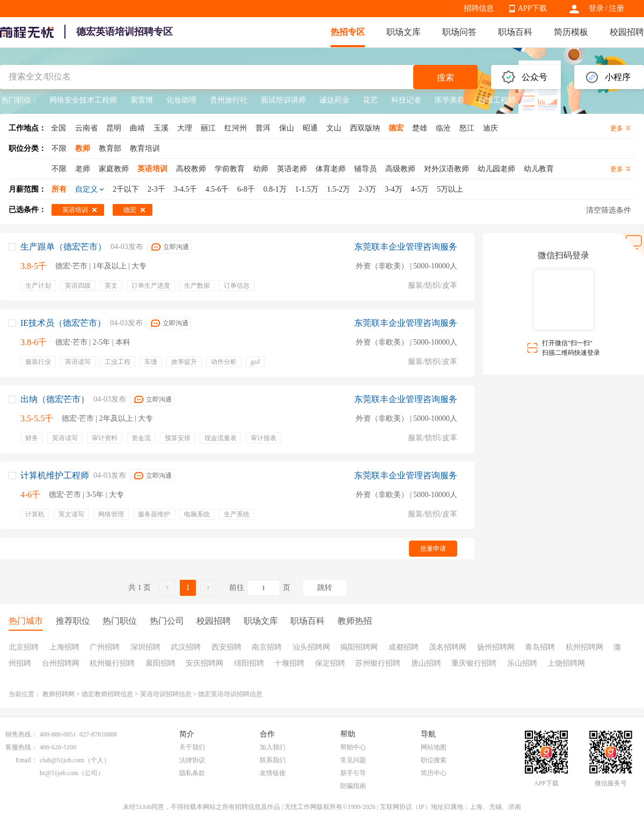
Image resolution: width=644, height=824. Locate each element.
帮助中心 (353, 747)
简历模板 (571, 32)
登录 (596, 8)
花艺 (370, 100)
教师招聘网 (58, 694)
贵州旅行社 (229, 100)
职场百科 (515, 32)
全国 (58, 128)
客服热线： (21, 747)
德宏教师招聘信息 (107, 694)
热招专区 (348, 32)
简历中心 (434, 773)
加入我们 (273, 747)
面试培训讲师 (283, 100)
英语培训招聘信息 (166, 694)
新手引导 (353, 773)
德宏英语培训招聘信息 (230, 694)
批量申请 (433, 549)
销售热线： (21, 734)
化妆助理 (181, 100)
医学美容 (450, 100)
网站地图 (434, 747)
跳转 (325, 588)
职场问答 (459, 32)
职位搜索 (434, 760)
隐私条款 (192, 773)
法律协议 (192, 760)
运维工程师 (497, 100)
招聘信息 (479, 8)
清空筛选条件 (609, 210)
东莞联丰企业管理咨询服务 (406, 247)
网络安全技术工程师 (83, 100)
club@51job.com (62, 760)
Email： (27, 760)
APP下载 (532, 8)
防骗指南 (353, 786)
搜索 (445, 78)
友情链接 (273, 773)
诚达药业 (334, 100)
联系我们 (273, 760)
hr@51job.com (59, 773)
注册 (617, 8)
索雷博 (142, 100)
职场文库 (404, 32)
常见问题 (353, 760)
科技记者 (406, 100)
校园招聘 (627, 32)
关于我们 (192, 747)
